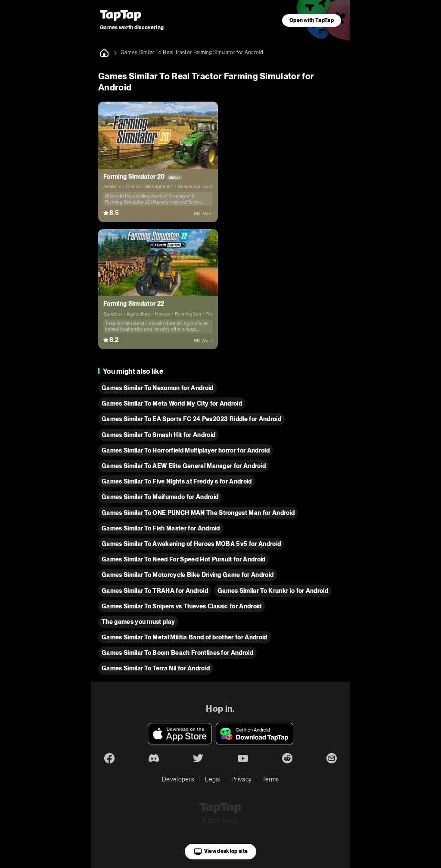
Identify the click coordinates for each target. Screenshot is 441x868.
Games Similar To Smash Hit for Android (158, 435)
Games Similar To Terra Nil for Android (156, 668)
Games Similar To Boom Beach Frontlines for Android (177, 653)
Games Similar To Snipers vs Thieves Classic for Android (182, 606)
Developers (178, 779)
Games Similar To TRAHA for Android (155, 591)
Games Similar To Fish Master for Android (161, 528)
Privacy (241, 779)
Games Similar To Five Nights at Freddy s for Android (177, 481)
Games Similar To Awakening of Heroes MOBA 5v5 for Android (191, 544)
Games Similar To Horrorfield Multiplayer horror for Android (186, 450)
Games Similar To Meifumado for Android (160, 497)
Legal (213, 779)
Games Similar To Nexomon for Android (158, 388)
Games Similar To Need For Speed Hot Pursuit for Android (184, 559)
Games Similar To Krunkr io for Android (273, 591)
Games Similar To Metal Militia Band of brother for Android (185, 637)
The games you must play (138, 622)
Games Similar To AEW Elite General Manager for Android (184, 466)
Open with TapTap (312, 20)
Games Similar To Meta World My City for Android (172, 403)
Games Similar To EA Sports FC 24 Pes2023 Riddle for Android (191, 419)
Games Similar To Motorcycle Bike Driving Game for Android (188, 575)
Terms (271, 779)
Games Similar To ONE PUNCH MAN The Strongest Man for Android (198, 513)
